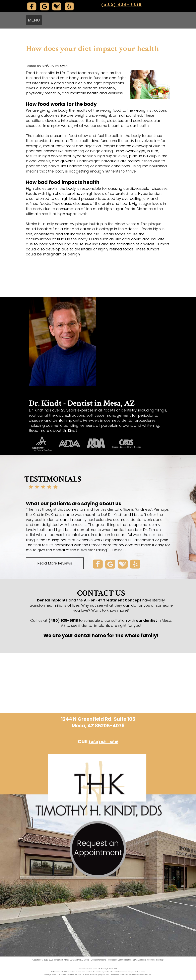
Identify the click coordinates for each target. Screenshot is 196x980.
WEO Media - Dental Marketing (92, 960)
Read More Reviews (55, 563)
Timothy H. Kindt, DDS (64, 960)
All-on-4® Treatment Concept (113, 600)
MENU (34, 20)
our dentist (146, 620)
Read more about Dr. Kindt (53, 430)
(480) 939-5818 (122, 5)
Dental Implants (52, 600)
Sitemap (160, 960)
